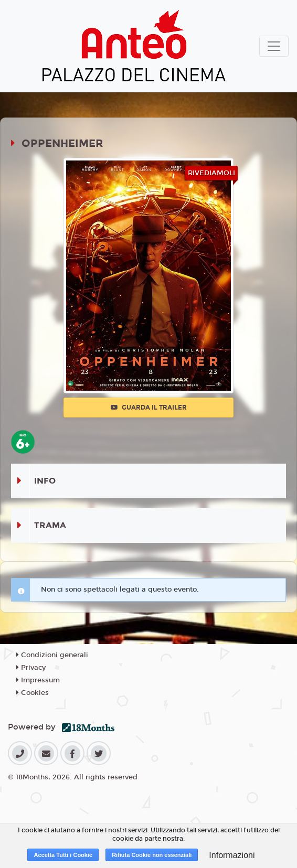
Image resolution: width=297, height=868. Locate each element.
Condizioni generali (52, 655)
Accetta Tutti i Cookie (63, 855)
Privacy (31, 668)
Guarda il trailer (149, 408)
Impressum (38, 680)
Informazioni (232, 855)
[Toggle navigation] (274, 46)
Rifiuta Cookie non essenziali (152, 855)
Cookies (33, 693)
